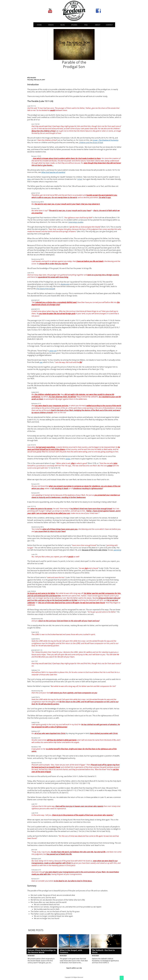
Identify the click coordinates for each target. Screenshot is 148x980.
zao (55, 351)
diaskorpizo (65, 284)
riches (80, 179)
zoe (41, 362)
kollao (68, 459)
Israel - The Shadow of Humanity (106, 140)
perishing (117, 550)
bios (29, 179)
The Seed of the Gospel (45, 289)
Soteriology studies (76, 222)
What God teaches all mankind (53, 172)
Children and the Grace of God (91, 142)
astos (51, 351)
